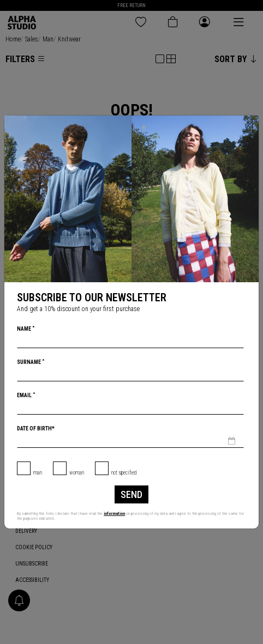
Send (131, 494)
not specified (124, 473)
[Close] (250, 124)
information (114, 514)
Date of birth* (36, 429)
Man (38, 473)
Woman (77, 473)
